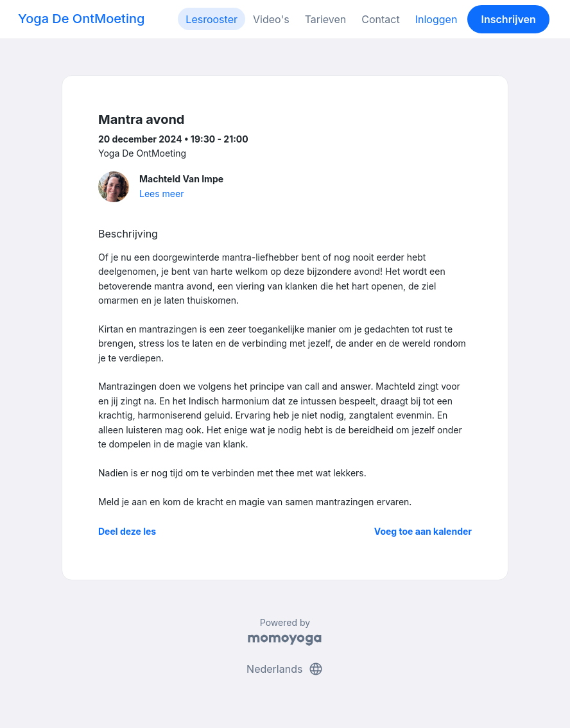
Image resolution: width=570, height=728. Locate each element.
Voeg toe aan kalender (423, 531)
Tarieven (326, 19)
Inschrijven (509, 19)
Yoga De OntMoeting (81, 19)
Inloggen (436, 19)
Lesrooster (212, 19)
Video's (271, 19)
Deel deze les (127, 531)
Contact (380, 19)
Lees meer (161, 194)
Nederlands (285, 669)
